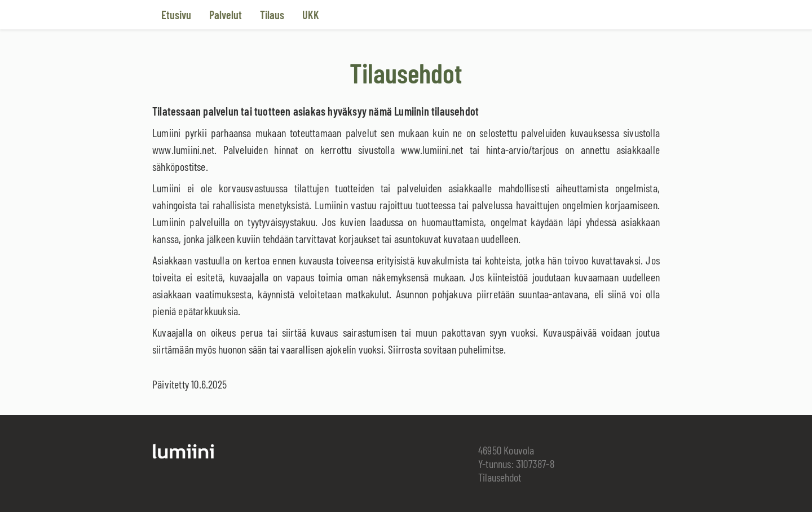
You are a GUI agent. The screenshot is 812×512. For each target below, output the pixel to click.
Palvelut (226, 15)
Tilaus (272, 15)
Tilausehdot (500, 477)
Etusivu (176, 15)
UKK (311, 15)
